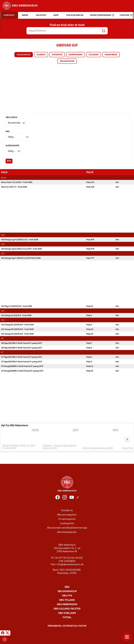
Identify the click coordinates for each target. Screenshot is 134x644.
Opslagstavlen (67, 61)
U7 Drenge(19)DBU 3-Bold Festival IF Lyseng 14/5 (22, 366)
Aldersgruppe (12, 146)
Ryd (9, 161)
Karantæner (111, 55)
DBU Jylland (67, 600)
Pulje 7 (89, 343)
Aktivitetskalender (67, 532)
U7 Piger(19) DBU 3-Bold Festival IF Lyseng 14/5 (22, 357)
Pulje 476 (90, 240)
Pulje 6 (89, 348)
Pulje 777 (90, 258)
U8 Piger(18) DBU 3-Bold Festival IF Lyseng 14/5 (22, 343)
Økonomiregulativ (67, 515)
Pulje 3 (89, 315)
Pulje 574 (90, 249)
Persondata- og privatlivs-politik (67, 626)
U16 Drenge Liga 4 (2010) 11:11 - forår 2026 (20, 240)
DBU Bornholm (67, 591)
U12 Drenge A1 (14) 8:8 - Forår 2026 (16, 315)
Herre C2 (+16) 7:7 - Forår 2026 (14, 187)
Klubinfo (41, 55)
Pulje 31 (90, 306)
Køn (8, 132)
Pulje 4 (89, 362)
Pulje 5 (89, 325)
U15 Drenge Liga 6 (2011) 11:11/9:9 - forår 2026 (21, 249)
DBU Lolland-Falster (67, 609)
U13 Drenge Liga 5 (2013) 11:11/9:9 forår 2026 (21, 258)
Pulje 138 (90, 187)
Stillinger (94, 55)
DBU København (67, 604)
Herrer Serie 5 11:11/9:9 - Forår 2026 (17, 182)
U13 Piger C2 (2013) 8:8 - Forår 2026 (16, 306)
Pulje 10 (90, 329)
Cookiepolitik (67, 523)
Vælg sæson (11, 117)
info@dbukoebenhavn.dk (70, 564)
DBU (67, 587)
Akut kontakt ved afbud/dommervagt (67, 528)
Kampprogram (75, 55)
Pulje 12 (90, 366)
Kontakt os (67, 510)
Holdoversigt (24, 55)
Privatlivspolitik (67, 519)
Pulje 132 (90, 182)
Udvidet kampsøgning (102, 15)
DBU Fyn (67, 596)
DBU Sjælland (67, 613)
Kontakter (57, 55)
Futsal (67, 617)
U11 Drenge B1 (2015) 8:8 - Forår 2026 (17, 325)
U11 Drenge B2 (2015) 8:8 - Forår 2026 (17, 329)
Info (117, 182)
